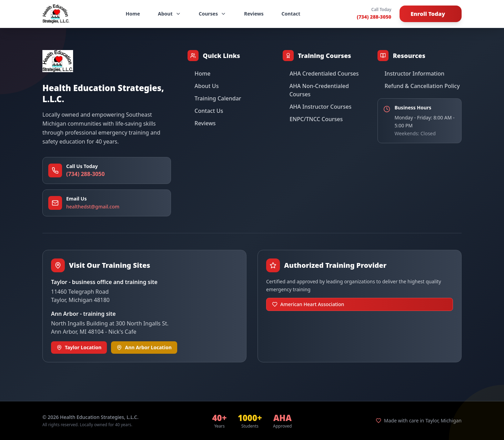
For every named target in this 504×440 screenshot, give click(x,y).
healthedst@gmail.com (93, 207)
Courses (213, 14)
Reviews (254, 14)
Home (133, 14)
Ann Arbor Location (144, 347)
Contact (291, 14)
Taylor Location (79, 347)
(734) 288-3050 (374, 17)
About (169, 14)
